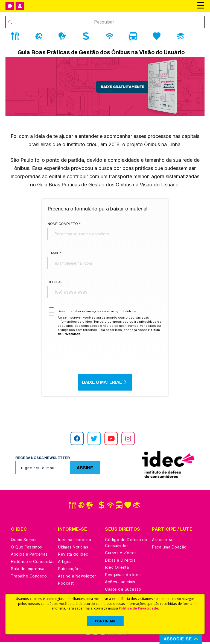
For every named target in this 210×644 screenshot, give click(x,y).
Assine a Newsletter (77, 578)
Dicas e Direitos (120, 562)
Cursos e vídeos (121, 554)
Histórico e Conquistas (33, 563)
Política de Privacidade (138, 608)
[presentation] (105, 357)
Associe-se (163, 541)
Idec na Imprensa (75, 541)
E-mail (55, 253)
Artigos (65, 563)
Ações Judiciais (120, 583)
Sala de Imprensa (28, 570)
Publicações (70, 570)
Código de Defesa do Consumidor (126, 544)
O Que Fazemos (27, 549)
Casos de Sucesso (123, 591)
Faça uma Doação (169, 549)
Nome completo (64, 224)
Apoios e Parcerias (29, 556)
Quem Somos (24, 541)
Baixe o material (105, 384)
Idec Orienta (117, 569)
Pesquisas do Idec (123, 576)
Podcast (66, 585)
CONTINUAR (105, 621)
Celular (55, 283)
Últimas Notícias (73, 549)
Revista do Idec (73, 556)
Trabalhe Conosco (29, 578)
